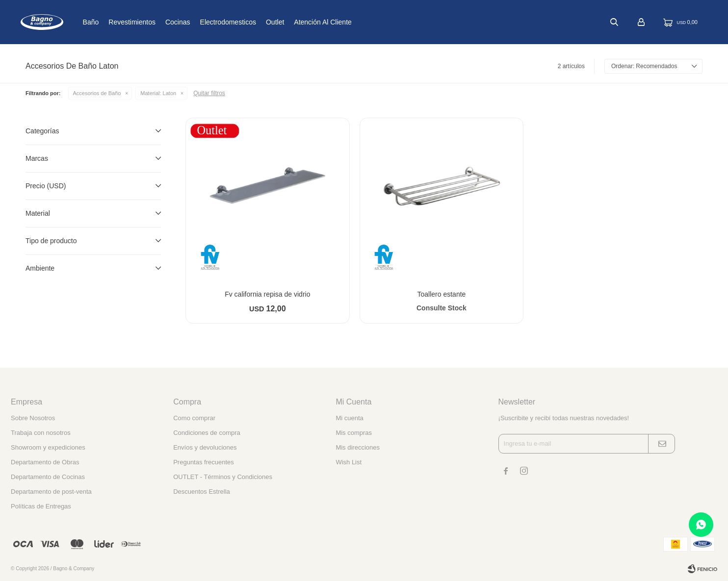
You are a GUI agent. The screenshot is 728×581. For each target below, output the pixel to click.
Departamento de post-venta (51, 492)
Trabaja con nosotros (41, 433)
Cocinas (210, 22)
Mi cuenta (349, 418)
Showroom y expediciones (48, 447)
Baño (123, 22)
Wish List (349, 462)
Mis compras (354, 433)
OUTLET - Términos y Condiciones (223, 477)
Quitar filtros (209, 93)
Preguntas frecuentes (204, 462)
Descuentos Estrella (202, 492)
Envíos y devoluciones (205, 447)
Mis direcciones (358, 447)
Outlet (307, 22)
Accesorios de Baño (97, 93)
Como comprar (194, 418)
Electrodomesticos (260, 22)
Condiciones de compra (207, 433)
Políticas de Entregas (41, 506)
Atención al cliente (355, 22)
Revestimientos (164, 22)
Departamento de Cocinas (48, 477)
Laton (158, 93)
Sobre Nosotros (33, 418)
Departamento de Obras (45, 462)
